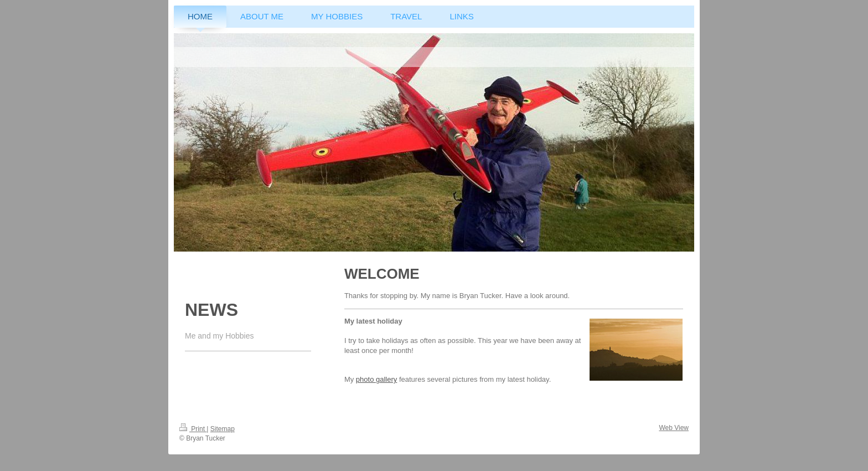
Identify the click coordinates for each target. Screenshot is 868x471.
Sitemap (223, 429)
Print (193, 429)
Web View (674, 428)
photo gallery (376, 379)
